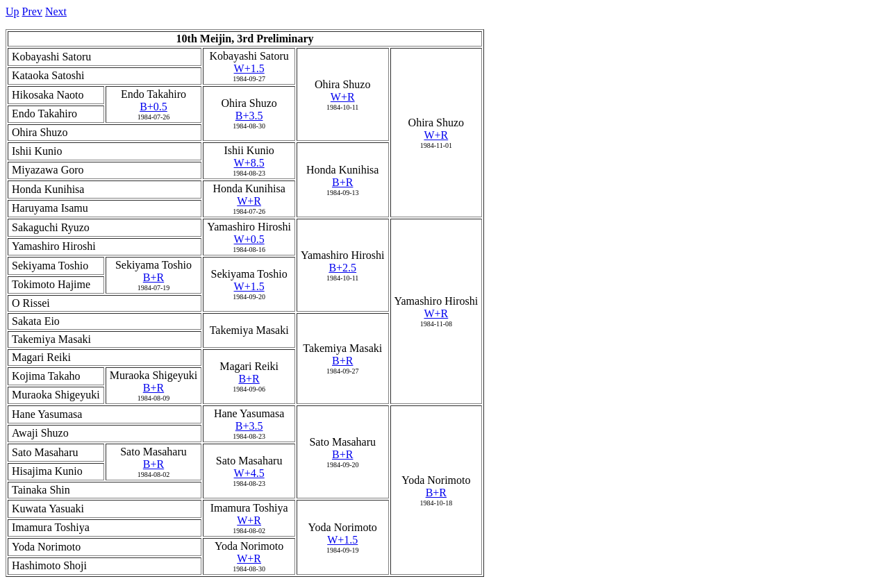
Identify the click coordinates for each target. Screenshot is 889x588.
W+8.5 (249, 163)
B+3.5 (249, 116)
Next (56, 11)
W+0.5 (249, 239)
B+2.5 (342, 268)
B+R (342, 182)
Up (13, 11)
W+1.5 (249, 68)
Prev (32, 11)
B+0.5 (153, 107)
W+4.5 (249, 473)
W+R (343, 97)
